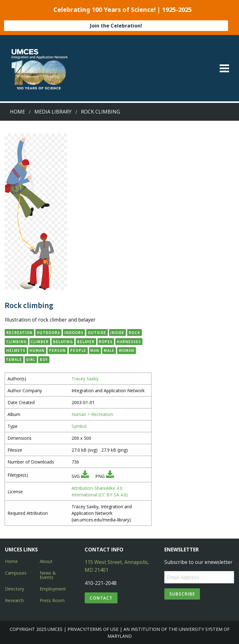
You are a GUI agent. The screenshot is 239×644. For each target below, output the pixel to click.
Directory (15, 589)
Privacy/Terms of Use (93, 629)
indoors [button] (74, 332)
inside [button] (117, 332)
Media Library (53, 112)
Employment (53, 589)
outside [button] (97, 332)
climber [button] (40, 342)
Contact (101, 598)
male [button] (109, 350)
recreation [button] (19, 332)
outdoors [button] (48, 332)
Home (17, 112)
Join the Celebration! (116, 26)
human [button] (37, 350)
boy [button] (44, 359)
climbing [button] (16, 342)
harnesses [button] (129, 342)
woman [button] (127, 350)
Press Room (52, 600)
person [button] (57, 350)
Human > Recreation (92, 414)
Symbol (79, 426)
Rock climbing (100, 112)
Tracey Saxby (85, 379)
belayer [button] (86, 342)
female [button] (14, 359)
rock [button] (134, 332)
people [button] (78, 350)
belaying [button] (63, 342)
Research (14, 600)
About (46, 561)
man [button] (95, 350)
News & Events (48, 575)
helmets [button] (16, 350)
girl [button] (31, 359)
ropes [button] (106, 342)
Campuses (16, 573)
